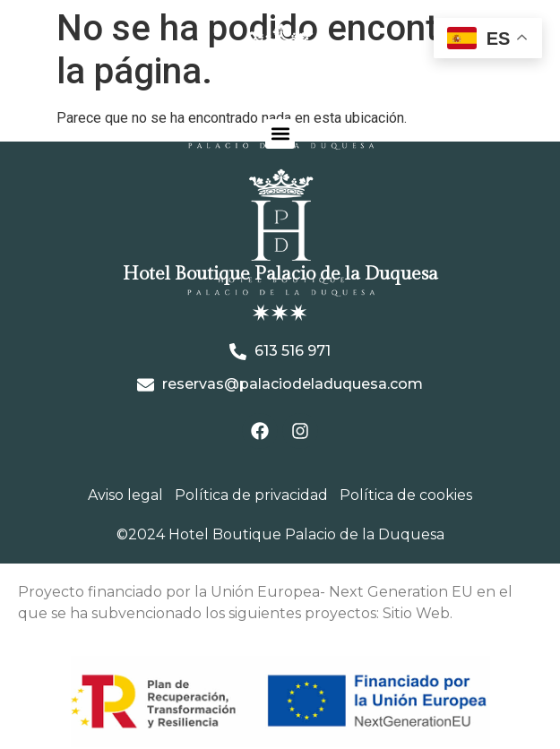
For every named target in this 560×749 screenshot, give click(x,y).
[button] (280, 134)
